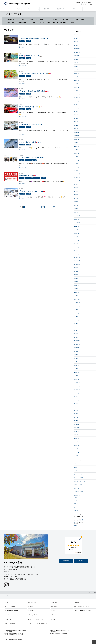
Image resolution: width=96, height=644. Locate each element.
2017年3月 (77, 414)
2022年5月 (77, 198)
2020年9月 (77, 268)
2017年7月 (77, 400)
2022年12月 (77, 174)
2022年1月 (77, 212)
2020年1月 (77, 296)
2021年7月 (77, 233)
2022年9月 (77, 184)
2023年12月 (77, 132)
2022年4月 (77, 202)
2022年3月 (77, 205)
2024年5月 (77, 115)
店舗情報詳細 (66, 561)
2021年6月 (77, 237)
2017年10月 (77, 389)
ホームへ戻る (92, 592)
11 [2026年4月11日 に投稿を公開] (81, 519)
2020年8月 (77, 271)
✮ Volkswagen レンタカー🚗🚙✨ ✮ (31, 124)
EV (17, 19)
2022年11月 (77, 177)
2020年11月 (77, 261)
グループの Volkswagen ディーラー (82, 611)
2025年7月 (77, 66)
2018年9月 (77, 351)
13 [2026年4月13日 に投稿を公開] (75, 521)
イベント (31, 19)
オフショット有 (40, 19)
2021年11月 (77, 219)
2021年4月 (77, 243)
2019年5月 (77, 323)
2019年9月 (77, 310)
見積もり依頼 (54, 602)
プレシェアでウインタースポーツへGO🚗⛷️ (33, 191)
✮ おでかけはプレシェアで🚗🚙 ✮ (30, 142)
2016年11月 (77, 428)
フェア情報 (32, 22)
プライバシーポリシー (56, 615)
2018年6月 (77, 362)
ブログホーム (10, 19)
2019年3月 (77, 330)
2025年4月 (77, 77)
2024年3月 (77, 122)
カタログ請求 (31, 606)
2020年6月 (77, 278)
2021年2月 (77, 250)
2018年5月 (77, 365)
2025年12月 (77, 49)
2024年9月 (77, 101)
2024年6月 (77, 111)
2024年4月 (77, 118)
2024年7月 (77, 108)
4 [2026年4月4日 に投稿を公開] (81, 518)
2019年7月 (77, 316)
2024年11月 (77, 94)
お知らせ (23, 19)
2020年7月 (77, 275)
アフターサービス (32, 611)
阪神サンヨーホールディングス (81, 606)
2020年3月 (77, 289)
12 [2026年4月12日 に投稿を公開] (82, 519)
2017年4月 (77, 410)
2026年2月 (77, 42)
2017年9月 (77, 393)
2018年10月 (77, 348)
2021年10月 (77, 223)
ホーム (7, 602)
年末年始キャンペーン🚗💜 (28, 175)
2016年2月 (77, 456)
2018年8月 (77, 355)
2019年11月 (77, 303)
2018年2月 (77, 376)
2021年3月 (77, 247)
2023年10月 (77, 139)
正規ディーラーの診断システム (36, 619)
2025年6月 (77, 70)
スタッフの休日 (80, 19)
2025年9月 (77, 59)
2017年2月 (77, 417)
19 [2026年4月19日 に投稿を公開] (82, 521)
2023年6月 (77, 153)
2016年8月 (77, 435)
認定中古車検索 (32, 602)
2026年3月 (77, 38)
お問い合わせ (81, 561)
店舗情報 (78, 2)
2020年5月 (77, 282)
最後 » (54, 207)
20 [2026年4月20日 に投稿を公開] (75, 522)
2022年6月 (77, 195)
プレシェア (41, 22)
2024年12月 (77, 90)
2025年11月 (77, 52)
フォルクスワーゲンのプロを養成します (38, 623)
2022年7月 (77, 191)
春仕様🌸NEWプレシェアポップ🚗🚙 (31, 56)
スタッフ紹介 (10, 22)
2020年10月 (77, 264)
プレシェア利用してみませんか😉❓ (31, 107)
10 (43, 207)
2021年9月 (77, 226)
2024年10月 (77, 97)
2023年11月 (77, 136)
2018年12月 (77, 341)
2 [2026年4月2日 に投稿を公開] (78, 518)
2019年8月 (77, 313)
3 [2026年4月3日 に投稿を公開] (79, 518)
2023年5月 (77, 157)
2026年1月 (77, 45)
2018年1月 (77, 379)
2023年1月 (77, 170)
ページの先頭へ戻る (94, 642)
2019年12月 (77, 299)
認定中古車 (64, 22)
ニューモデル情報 (22, 22)
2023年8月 (77, 146)
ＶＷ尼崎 (72, 22)
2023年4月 (77, 160)
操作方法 (55, 22)
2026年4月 (77, 35)
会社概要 (53, 611)
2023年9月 (77, 143)
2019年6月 (77, 320)
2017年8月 (77, 396)
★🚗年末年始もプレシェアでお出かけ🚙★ (34, 158)
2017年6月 (77, 403)
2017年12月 (77, 383)
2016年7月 (77, 438)
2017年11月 (77, 386)
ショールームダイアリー (66, 19)
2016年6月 (77, 442)
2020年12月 (77, 257)
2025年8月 (77, 63)
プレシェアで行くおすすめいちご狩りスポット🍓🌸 (35, 73)
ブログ (7, 615)
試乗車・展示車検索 (10, 623)
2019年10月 (77, 306)
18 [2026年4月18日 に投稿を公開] (81, 521)
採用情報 (53, 619)
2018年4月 (77, 369)
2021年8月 (77, 230)
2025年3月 (77, 80)
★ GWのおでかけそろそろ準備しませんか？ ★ (34, 38)
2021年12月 (77, 216)
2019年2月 (77, 334)
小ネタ (48, 22)
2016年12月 (77, 424)
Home (5, 597)
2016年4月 (77, 449)
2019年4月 (77, 327)
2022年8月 (77, 188)
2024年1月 (77, 129)
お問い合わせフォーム (87, 2)
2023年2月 (77, 167)
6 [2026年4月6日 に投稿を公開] (74, 519)
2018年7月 (77, 358)
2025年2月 (77, 84)
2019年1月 (77, 337)
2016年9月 (77, 431)
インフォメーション (10, 606)
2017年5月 (77, 407)
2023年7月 (77, 150)
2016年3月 (77, 452)
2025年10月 (77, 56)
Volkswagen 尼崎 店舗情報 (12, 611)
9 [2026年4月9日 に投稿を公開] (78, 519)
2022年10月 (77, 181)
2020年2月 (77, 292)
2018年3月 (77, 372)
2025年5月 (77, 73)
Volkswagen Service (33, 615)
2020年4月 (77, 285)
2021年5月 (77, 240)
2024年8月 (77, 104)
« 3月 (75, 525)
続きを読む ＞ (23, 48)
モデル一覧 (8, 619)
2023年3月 (77, 164)
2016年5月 (77, 445)
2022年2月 (77, 209)
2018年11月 (77, 344)
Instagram (76, 602)
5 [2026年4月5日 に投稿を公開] (82, 518)
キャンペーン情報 (52, 19)
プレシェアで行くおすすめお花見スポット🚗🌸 (34, 91)
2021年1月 (77, 254)
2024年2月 (77, 125)
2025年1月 (77, 87)
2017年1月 (77, 421)
